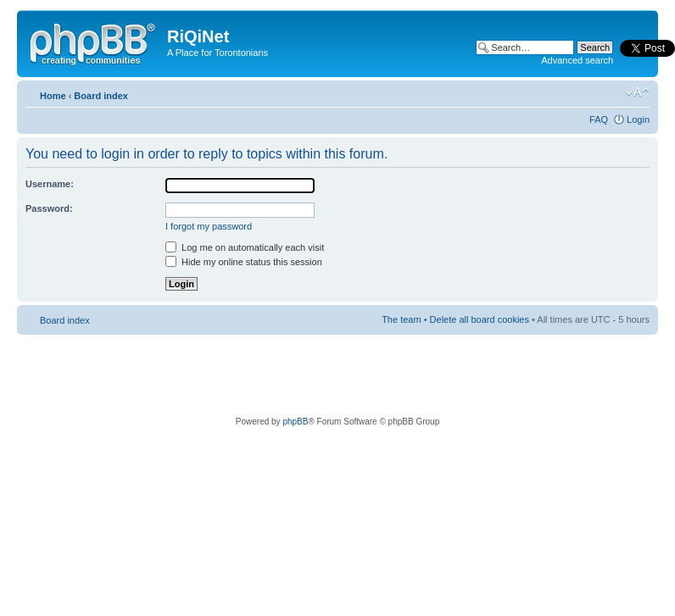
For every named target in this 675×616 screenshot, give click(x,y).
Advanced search (577, 60)
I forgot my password (209, 226)
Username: (50, 184)
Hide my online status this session (244, 262)
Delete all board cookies (480, 319)
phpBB (295, 422)
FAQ (599, 119)
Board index (101, 96)
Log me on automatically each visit (245, 247)
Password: (49, 208)
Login (638, 119)
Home (53, 96)
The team (401, 319)
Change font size (637, 92)
